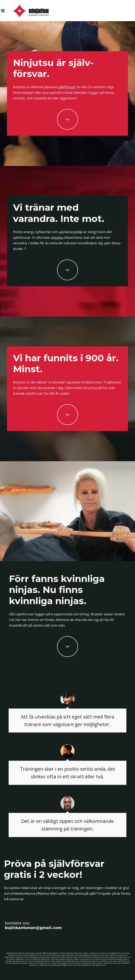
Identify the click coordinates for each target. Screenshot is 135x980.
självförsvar (67, 87)
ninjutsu (57, 238)
